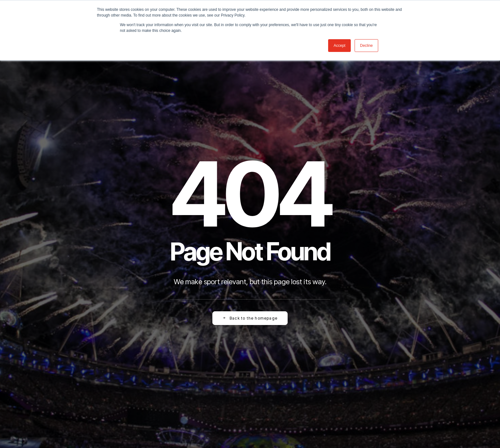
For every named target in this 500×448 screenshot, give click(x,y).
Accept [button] (339, 46)
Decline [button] (366, 46)
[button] (270, 351)
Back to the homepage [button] (250, 209)
